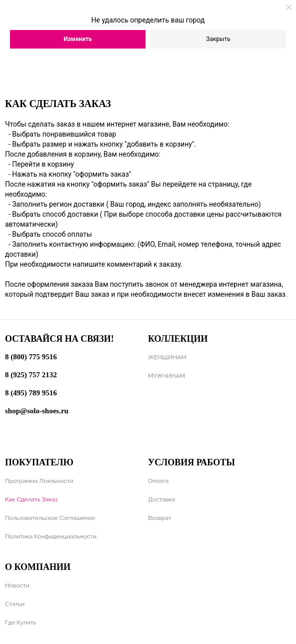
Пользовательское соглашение (50, 518)
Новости (17, 585)
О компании (38, 567)
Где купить (20, 622)
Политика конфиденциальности (51, 536)
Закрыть (218, 39)
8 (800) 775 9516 (31, 357)
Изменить (78, 39)
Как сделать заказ (31, 499)
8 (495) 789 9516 (31, 393)
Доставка (161, 499)
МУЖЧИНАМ (166, 376)
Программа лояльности (39, 481)
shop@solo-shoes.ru (37, 411)
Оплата (158, 481)
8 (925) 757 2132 (31, 375)
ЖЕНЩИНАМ (167, 357)
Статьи (15, 604)
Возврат (160, 518)
